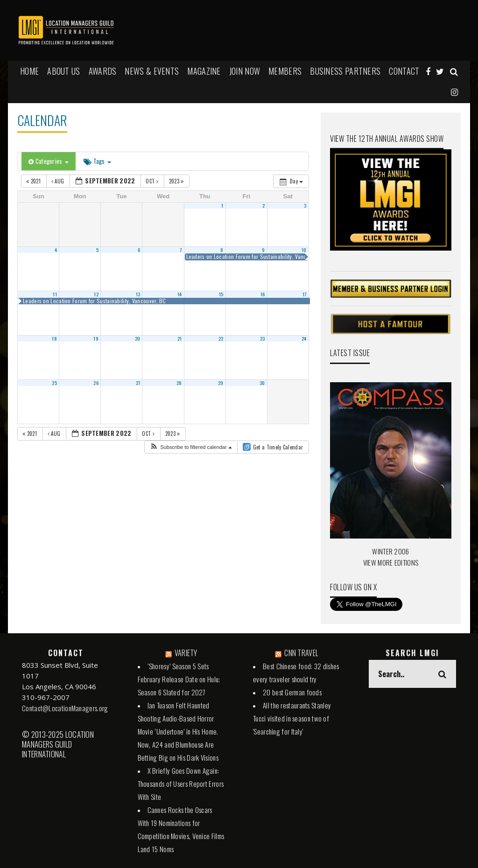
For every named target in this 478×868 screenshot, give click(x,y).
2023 (177, 181)
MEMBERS (285, 71)
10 (304, 250)
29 (221, 383)
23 (263, 338)
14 (180, 294)
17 (305, 294)
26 (96, 383)
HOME (29, 71)
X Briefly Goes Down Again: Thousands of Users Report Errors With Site (181, 784)
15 (221, 294)
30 (262, 383)
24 (304, 338)
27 (138, 383)
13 (138, 294)
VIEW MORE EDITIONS (391, 562)
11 (55, 294)
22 (221, 338)
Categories (49, 161)
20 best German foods (292, 692)
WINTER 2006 (390, 551)
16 (263, 294)
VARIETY (186, 653)
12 (96, 294)
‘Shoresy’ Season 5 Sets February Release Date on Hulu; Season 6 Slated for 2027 (179, 679)
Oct (153, 181)
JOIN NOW (245, 71)
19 (96, 338)
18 (54, 338)
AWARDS (103, 71)
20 (138, 338)
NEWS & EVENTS (152, 71)
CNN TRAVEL (301, 653)
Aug (59, 181)
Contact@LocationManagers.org (65, 708)
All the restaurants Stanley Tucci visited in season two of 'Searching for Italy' (292, 718)
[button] (191, 447)
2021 (34, 181)
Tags (97, 161)
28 (179, 383)
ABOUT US (63, 71)
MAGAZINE (204, 71)
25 (54, 383)
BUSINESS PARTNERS (345, 71)
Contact (404, 71)
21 (180, 338)
